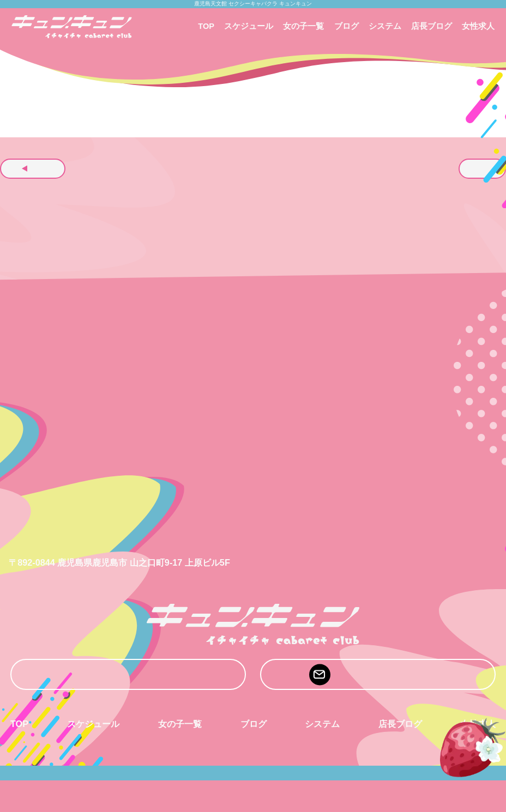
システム (385, 26)
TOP (206, 26)
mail (378, 675)
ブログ (347, 26)
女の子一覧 (303, 26)
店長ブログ (432, 26)
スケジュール (249, 26)
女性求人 (478, 26)
